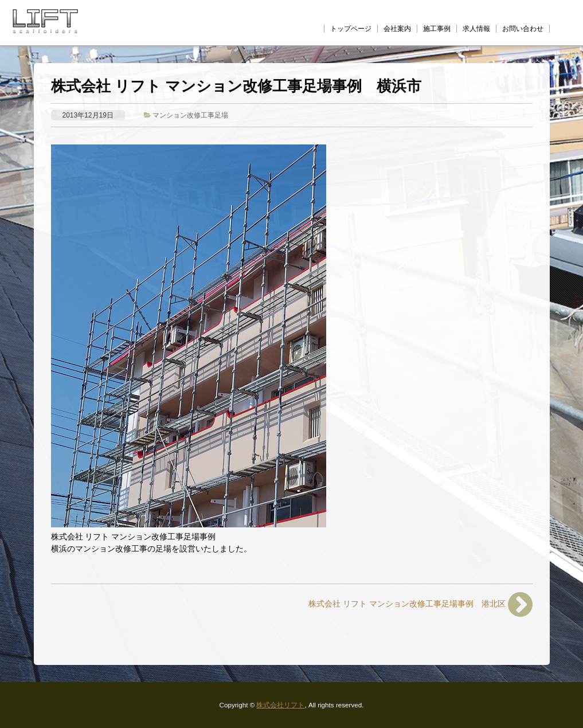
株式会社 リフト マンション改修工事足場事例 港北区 (420, 604)
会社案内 (397, 29)
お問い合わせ (523, 29)
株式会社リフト (280, 705)
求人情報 (476, 29)
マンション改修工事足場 (190, 115)
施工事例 (437, 29)
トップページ (351, 29)
